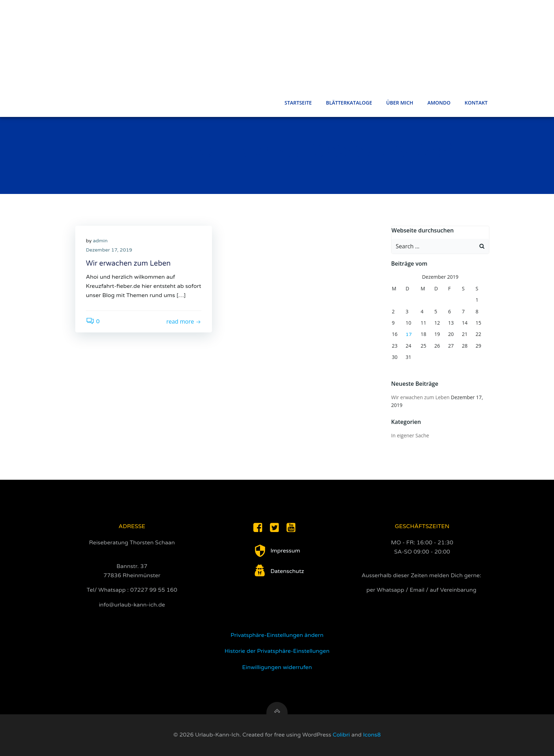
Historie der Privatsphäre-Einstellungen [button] (277, 651)
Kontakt (476, 103)
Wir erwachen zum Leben (420, 397)
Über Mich (400, 103)
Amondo (439, 103)
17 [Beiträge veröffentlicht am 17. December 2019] (409, 334)
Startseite (298, 103)
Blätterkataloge (349, 103)
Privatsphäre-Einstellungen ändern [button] (277, 635)
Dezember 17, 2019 (109, 250)
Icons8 (372, 735)
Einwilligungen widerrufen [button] (277, 667)
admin (100, 241)
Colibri (341, 735)
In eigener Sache (410, 435)
